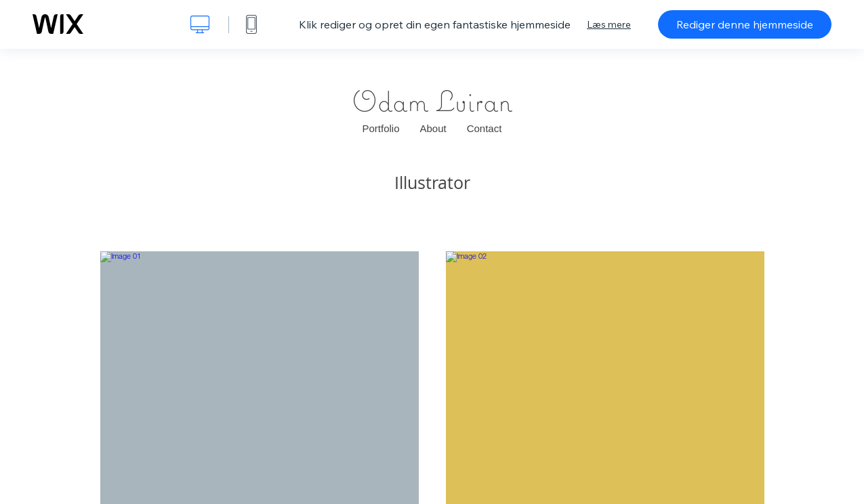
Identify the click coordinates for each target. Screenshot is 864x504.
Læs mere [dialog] (609, 24)
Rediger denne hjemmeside (745, 24)
